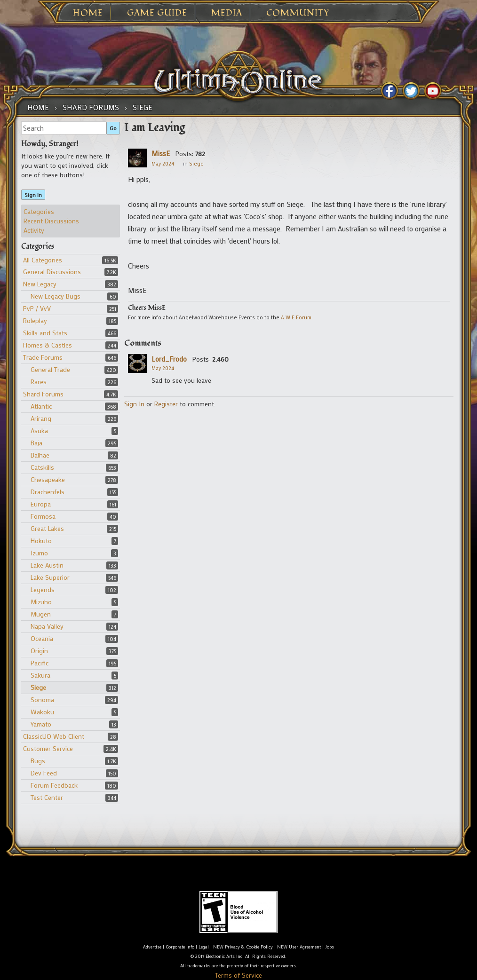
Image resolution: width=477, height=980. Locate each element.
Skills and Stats (45, 333)
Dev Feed (44, 773)
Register (166, 404)
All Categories (43, 260)
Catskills (42, 467)
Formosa (43, 516)
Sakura (40, 675)
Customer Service (48, 748)
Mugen (41, 614)
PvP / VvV (37, 308)
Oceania (42, 638)
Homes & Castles (48, 345)
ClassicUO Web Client (54, 736)
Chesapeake (48, 479)
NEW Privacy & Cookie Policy (243, 947)
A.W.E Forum (296, 317)
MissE (161, 153)
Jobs (330, 947)
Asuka (39, 431)
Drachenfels (48, 492)
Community (298, 13)
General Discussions (52, 272)
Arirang (41, 418)
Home (88, 13)
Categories (39, 211)
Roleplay (35, 320)
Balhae (40, 455)
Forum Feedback (54, 785)
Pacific (40, 663)
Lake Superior (50, 577)
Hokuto (41, 541)
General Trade (50, 369)
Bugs (38, 761)
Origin (39, 651)
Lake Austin (47, 565)
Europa (41, 504)
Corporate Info (180, 947)
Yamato (41, 724)
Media (227, 13)
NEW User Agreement (299, 947)
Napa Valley (47, 626)
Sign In (33, 195)
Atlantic (41, 406)
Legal (204, 947)
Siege (38, 687)
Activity (34, 230)
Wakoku (42, 712)
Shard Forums (43, 394)
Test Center (47, 797)
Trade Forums (43, 357)
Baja (36, 443)
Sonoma (42, 699)
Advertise (152, 947)
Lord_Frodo (169, 359)
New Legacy (40, 284)
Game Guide (157, 13)
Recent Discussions (51, 221)
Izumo (39, 553)
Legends (43, 589)
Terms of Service (238, 975)
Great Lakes (47, 528)
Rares (39, 382)
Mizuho (41, 602)
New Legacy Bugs (56, 296)
